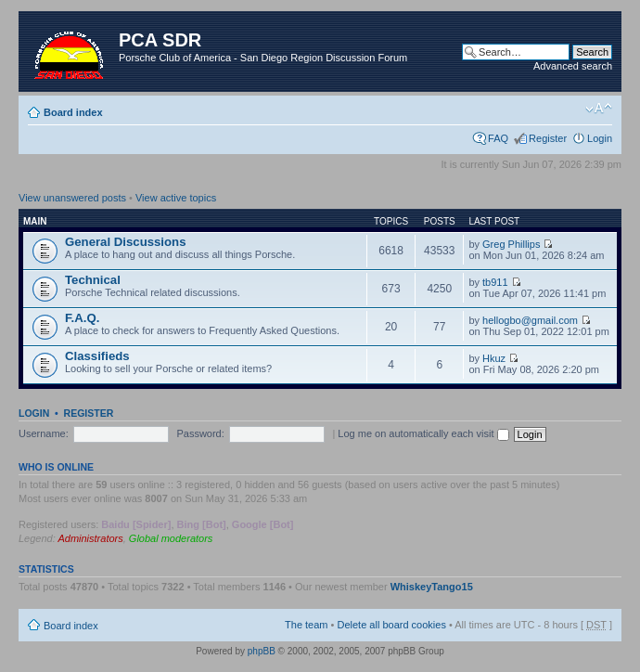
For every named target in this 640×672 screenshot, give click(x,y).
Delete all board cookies (391, 625)
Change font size (599, 109)
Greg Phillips (511, 244)
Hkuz (494, 358)
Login (600, 138)
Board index (73, 112)
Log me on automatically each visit (423, 433)
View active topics (176, 198)
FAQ (498, 138)
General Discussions (125, 242)
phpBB (262, 651)
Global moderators (171, 538)
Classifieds (97, 356)
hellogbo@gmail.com (530, 320)
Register (548, 138)
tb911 (495, 282)
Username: (44, 433)
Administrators (90, 538)
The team (306, 625)
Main (35, 221)
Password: (200, 433)
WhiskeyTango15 (432, 587)
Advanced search (573, 66)
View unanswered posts (72, 198)
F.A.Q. (82, 318)
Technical (93, 280)
